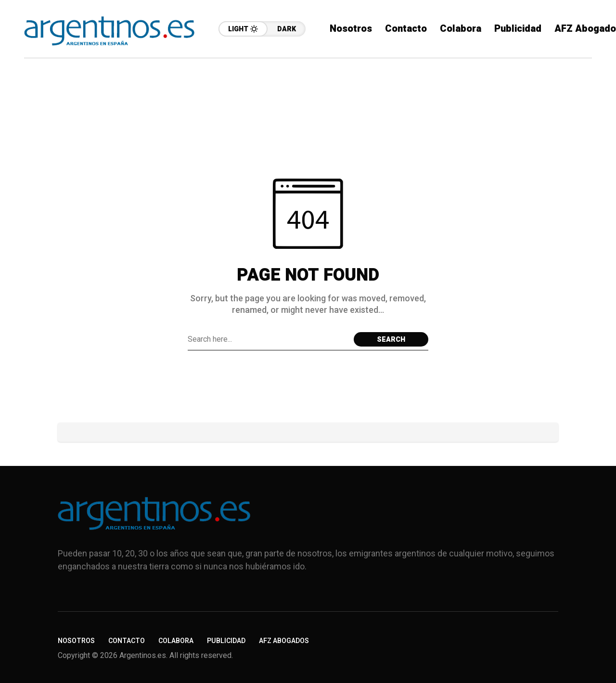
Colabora (176, 641)
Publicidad (226, 641)
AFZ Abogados (284, 641)
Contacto (127, 641)
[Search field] (268, 339)
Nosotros (76, 641)
